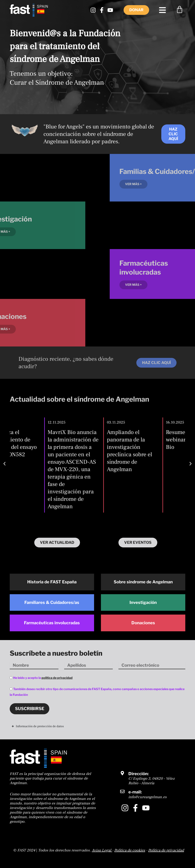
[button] (4, 464)
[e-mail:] (122, 791)
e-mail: (135, 792)
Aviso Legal (101, 850)
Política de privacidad (166, 850)
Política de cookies (130, 850)
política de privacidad (57, 678)
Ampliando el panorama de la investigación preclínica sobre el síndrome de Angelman (146, 451)
